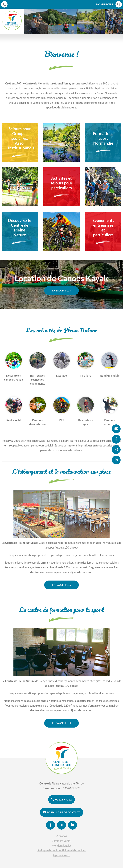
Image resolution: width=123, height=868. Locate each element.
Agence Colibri (62, 855)
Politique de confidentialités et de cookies (62, 850)
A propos (62, 836)
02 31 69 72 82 (61, 799)
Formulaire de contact (61, 812)
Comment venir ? (61, 841)
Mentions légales (62, 846)
